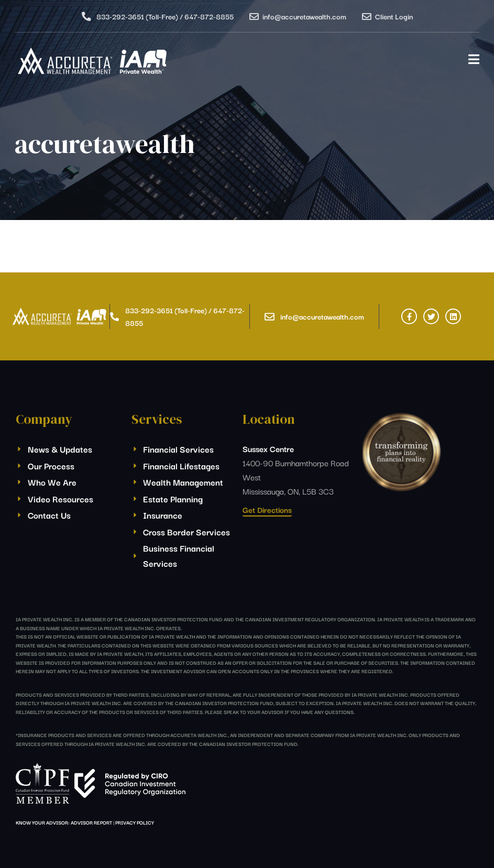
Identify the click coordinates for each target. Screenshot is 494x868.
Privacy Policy (135, 822)
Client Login (394, 16)
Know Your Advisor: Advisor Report (64, 822)
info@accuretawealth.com (304, 16)
